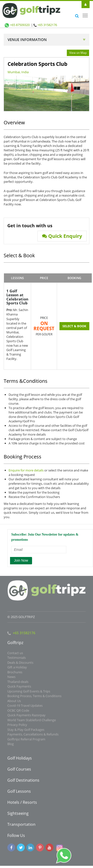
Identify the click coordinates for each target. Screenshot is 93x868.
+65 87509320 (17, 25)
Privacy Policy (17, 726)
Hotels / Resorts (22, 804)
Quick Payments (19, 688)
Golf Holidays (20, 760)
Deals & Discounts (20, 664)
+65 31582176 (47, 25)
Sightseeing (18, 815)
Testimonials (17, 659)
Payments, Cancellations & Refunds (33, 736)
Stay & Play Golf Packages (26, 731)
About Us (14, 702)
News (11, 679)
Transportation (21, 826)
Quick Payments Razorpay (26, 717)
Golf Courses (19, 771)
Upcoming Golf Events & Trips (29, 693)
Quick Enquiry (62, 236)
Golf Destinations (23, 782)
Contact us (15, 655)
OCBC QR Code (18, 712)
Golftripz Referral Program (26, 741)
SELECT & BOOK (74, 326)
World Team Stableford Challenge (32, 722)
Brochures (15, 674)
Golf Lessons (19, 793)
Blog (11, 746)
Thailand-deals (18, 683)
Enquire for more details (26, 470)
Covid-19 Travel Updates (25, 707)
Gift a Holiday (17, 669)
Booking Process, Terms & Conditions (34, 698)
